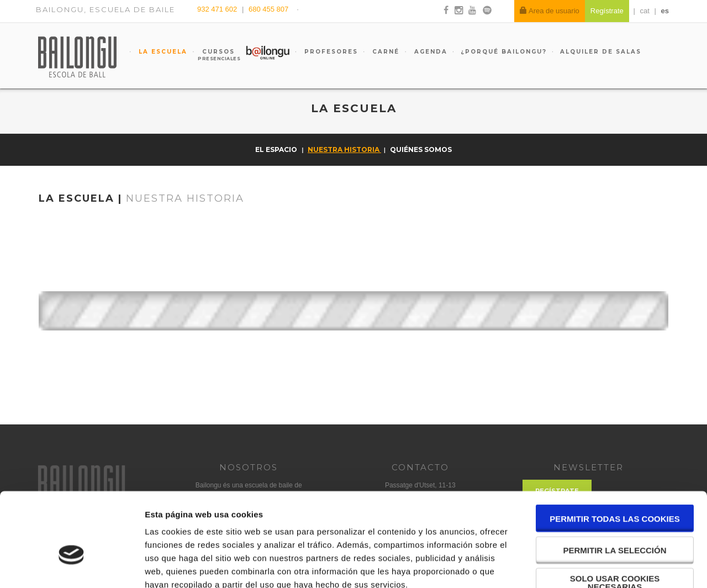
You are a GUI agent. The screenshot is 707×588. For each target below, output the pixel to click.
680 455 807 (268, 9)
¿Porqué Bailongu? (504, 52)
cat (645, 11)
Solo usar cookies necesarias (615, 518)
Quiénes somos (421, 149)
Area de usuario (550, 11)
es (665, 11)
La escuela (162, 52)
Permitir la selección (615, 486)
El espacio (277, 149)
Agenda (429, 52)
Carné (384, 52)
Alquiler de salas (601, 52)
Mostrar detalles (593, 566)
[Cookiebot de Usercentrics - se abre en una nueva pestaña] (72, 566)
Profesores (330, 52)
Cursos (213, 55)
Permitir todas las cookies (615, 455)
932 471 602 (218, 9)
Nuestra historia (344, 149)
